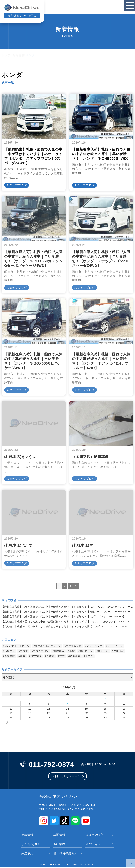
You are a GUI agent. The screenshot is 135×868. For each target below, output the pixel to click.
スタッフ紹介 (94, 836)
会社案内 (59, 845)
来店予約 (27, 855)
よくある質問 (30, 845)
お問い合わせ (94, 845)
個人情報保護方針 (65, 855)
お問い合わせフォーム (66, 777)
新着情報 (18, 55)
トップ (6, 55)
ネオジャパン (59, 798)
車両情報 (59, 836)
